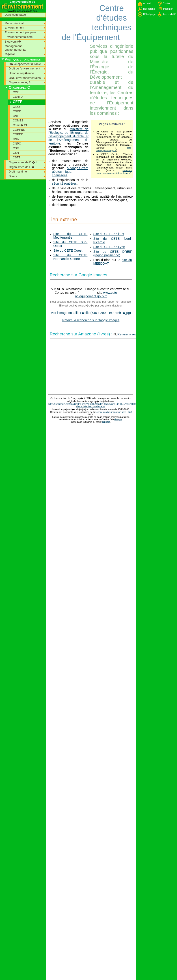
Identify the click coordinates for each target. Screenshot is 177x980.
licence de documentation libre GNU (113, 412)
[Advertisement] (62, 13)
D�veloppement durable (25, 64)
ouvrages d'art (77, 168)
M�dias (10, 54)
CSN (16, 153)
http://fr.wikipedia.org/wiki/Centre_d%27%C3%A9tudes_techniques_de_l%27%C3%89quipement (97, 404)
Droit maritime (18, 172)
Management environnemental (15, 48)
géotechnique (62, 172)
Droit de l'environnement (24, 68)
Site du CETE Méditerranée (70, 236)
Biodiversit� (13, 42)
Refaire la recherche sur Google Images (91, 320)
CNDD (17, 111)
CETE (17, 102)
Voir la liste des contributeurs (91, 407)
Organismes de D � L (23, 162)
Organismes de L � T (23, 167)
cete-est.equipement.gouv (114, 149)
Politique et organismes (23, 59)
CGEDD (18, 134)
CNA (16, 139)
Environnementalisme (19, 37)
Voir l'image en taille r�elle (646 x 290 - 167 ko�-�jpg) (91, 313)
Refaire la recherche (130, 334)
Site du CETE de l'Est (109, 234)
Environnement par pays (20, 32)
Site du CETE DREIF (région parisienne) (113, 253)
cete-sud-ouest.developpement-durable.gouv (114, 172)
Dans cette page (15, 15)
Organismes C (19, 87)
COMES (18, 120)
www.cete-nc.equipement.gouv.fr (97, 294)
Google (118, 420)
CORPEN (19, 130)
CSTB (17, 157)
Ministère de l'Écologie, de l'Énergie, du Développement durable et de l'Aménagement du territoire (68, 136)
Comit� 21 (20, 125)
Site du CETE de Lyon (109, 247)
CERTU (18, 97)
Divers (13, 176)
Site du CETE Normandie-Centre (70, 257)
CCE (16, 92)
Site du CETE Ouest (68, 250)
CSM (16, 148)
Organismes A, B (20, 82)
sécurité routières (64, 183)
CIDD (16, 107)
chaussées (60, 175)
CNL (16, 116)
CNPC (17, 144)
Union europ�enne (21, 73)
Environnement (14, 28)
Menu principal (14, 23)
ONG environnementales (25, 78)
